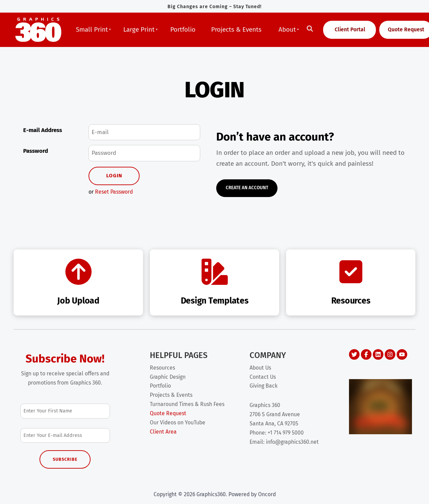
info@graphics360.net (292, 442)
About (287, 29)
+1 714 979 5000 (286, 433)
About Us (260, 368)
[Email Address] (65, 435)
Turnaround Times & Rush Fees (187, 404)
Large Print (139, 29)
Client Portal (341, 27)
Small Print (92, 29)
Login (114, 176)
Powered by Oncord (252, 494)
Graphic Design (168, 377)
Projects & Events (236, 29)
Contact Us (263, 377)
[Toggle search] (310, 29)
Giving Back (264, 386)
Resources (162, 368)
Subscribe (65, 459)
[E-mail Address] (144, 132)
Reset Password (114, 192)
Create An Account (243, 185)
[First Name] (65, 411)
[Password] (144, 153)
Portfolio (183, 29)
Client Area (163, 432)
